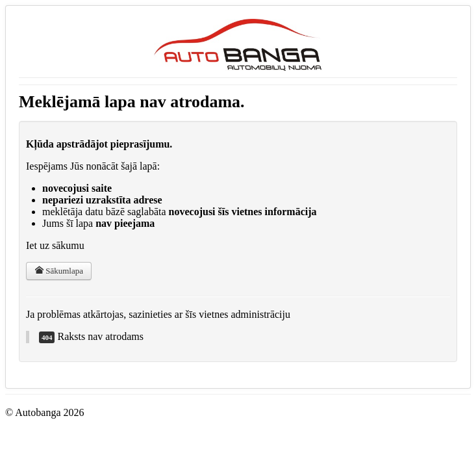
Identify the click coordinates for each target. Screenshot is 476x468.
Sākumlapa (59, 271)
